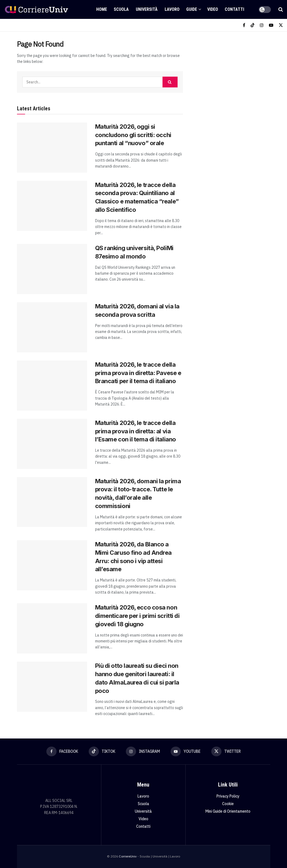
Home (102, 9)
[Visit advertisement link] (233, 77)
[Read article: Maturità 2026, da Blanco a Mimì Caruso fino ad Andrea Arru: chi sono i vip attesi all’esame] (52, 565)
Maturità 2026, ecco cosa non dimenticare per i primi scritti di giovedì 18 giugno (137, 616)
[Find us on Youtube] (271, 25)
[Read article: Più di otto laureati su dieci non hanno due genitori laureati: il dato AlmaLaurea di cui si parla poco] (52, 687)
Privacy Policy (228, 796)
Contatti (234, 9)
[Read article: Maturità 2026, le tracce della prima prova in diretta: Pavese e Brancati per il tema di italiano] (52, 386)
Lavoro (172, 9)
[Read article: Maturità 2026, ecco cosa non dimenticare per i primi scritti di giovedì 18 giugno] (52, 628)
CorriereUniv (128, 856)
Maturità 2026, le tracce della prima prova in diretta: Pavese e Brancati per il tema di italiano (138, 373)
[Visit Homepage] (36, 9)
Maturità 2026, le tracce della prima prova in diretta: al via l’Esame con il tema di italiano (136, 431)
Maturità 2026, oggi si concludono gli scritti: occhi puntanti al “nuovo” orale (133, 135)
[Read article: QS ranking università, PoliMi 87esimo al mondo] (52, 269)
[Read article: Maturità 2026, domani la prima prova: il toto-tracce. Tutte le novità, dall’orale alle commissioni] (52, 502)
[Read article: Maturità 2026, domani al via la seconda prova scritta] (52, 327)
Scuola (121, 9)
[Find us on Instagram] (262, 25)
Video (213, 9)
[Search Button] (281, 9)
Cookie (228, 804)
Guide (192, 9)
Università (147, 9)
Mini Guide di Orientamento (228, 811)
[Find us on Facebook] (244, 25)
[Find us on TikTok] (253, 25)
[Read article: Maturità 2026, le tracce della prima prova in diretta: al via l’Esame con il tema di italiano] (52, 444)
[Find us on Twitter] (281, 25)
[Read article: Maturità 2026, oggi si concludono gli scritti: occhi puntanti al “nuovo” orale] (52, 148)
